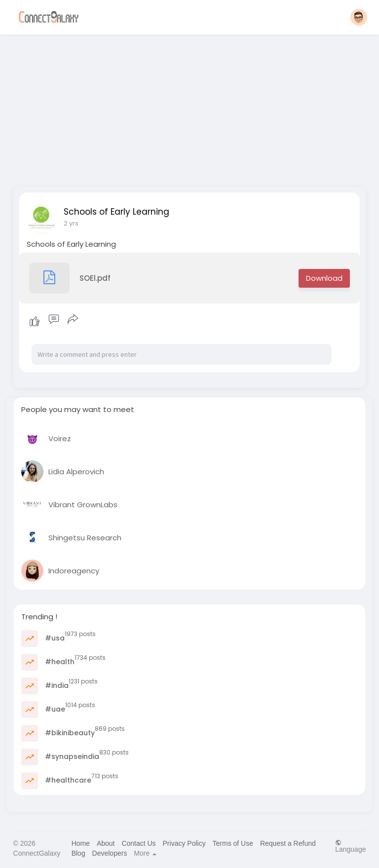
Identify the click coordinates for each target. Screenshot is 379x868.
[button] (359, 17)
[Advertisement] (190, 108)
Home (81, 843)
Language (350, 846)
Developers (110, 853)
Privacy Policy (184, 843)
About (106, 843)
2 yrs (71, 223)
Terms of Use (233, 843)
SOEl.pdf (70, 278)
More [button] (145, 853)
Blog (78, 853)
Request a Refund (288, 843)
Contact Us (138, 843)
